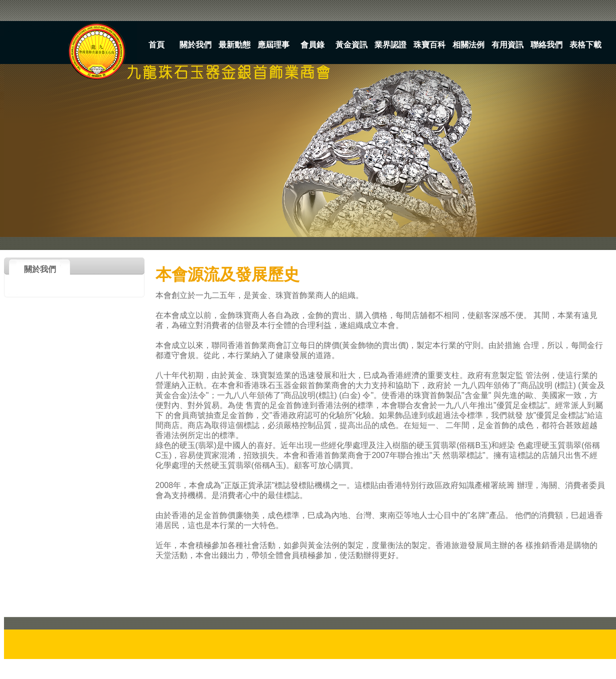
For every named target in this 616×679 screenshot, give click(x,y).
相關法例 (468, 45)
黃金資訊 (351, 45)
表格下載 (585, 45)
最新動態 (234, 45)
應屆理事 (273, 45)
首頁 (156, 45)
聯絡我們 (546, 45)
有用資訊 (507, 45)
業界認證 (390, 45)
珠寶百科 (429, 45)
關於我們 (195, 45)
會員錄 (312, 45)
